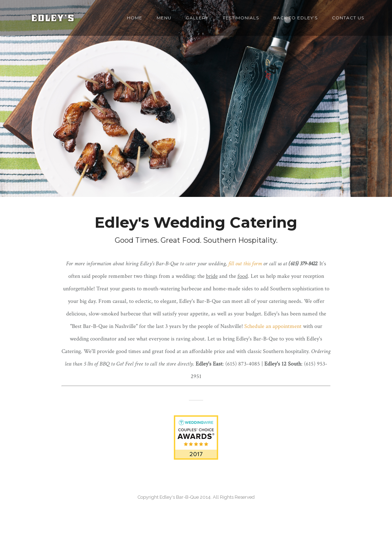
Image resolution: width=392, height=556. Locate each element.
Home (135, 18)
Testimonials (241, 18)
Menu (164, 18)
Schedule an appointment (273, 326)
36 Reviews (196, 544)
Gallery (197, 18)
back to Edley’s (295, 18)
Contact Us (348, 18)
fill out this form (245, 264)
